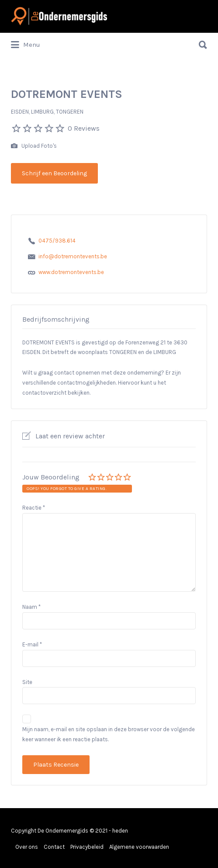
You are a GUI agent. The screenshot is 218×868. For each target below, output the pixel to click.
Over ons (27, 847)
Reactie (34, 508)
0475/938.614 (57, 241)
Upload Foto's (34, 146)
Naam (31, 607)
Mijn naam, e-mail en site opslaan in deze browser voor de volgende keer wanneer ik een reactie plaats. (109, 734)
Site (27, 682)
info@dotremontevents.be (73, 256)
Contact (54, 847)
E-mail (32, 644)
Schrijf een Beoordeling (54, 173)
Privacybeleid (87, 847)
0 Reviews (84, 128)
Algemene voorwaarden (139, 847)
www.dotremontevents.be (71, 272)
